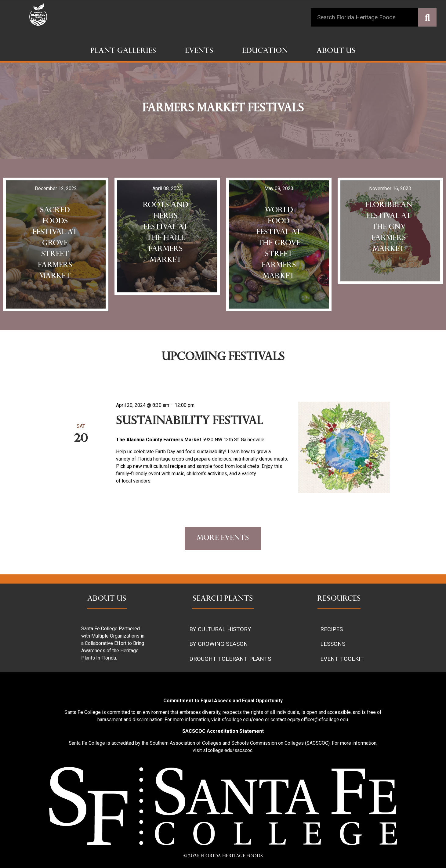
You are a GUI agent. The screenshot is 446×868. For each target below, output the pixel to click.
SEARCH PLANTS (223, 599)
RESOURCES (339, 599)
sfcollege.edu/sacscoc (228, 750)
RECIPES (332, 629)
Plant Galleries (123, 51)
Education (265, 51)
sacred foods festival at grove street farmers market (55, 244)
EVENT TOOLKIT (342, 659)
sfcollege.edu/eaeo (243, 720)
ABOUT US (107, 599)
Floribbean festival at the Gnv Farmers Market (389, 227)
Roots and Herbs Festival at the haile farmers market (166, 233)
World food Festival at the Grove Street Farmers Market (279, 244)
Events (199, 51)
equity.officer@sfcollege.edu (318, 720)
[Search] (427, 17)
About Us (336, 51)
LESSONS (333, 644)
